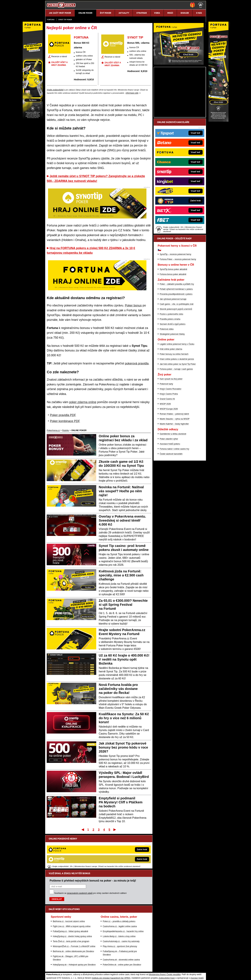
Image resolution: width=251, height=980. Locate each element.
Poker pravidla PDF (63, 415)
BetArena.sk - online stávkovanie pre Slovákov (73, 917)
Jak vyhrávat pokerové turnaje (173, 338)
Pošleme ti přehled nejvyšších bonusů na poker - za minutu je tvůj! (93, 846)
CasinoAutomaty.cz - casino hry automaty (121, 907)
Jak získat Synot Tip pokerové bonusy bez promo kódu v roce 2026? (123, 747)
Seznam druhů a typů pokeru (173, 363)
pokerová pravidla (137, 363)
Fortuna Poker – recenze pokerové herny (178, 298)
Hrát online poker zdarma (171, 388)
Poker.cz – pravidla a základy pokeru (119, 887)
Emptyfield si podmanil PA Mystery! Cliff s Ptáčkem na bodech (121, 802)
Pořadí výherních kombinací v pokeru (176, 328)
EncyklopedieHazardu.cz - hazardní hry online (123, 897)
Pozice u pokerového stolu (172, 353)
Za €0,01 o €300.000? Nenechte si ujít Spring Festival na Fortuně (123, 605)
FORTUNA (81, 37)
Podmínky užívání (94, 975)
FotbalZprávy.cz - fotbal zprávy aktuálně (71, 897)
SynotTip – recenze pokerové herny (176, 293)
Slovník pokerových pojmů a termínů (176, 348)
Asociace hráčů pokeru (170, 483)
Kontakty (58, 975)
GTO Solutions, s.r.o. (176, 975)
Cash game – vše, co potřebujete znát (177, 343)
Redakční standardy (74, 975)
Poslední (115, 830)
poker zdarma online (83, 402)
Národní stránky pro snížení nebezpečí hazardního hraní (165, 968)
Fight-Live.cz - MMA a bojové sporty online (72, 892)
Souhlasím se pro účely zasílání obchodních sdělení (91, 859)
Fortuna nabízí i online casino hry (175, 488)
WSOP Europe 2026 (169, 448)
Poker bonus (133, 305)
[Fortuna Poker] (179, 103)
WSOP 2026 (165, 443)
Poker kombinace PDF (65, 421)
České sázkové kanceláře (171, 493)
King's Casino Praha (169, 433)
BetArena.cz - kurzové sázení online (69, 887)
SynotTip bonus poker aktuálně (174, 308)
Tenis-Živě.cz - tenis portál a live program (71, 907)
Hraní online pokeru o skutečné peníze (177, 398)
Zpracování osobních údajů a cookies (122, 975)
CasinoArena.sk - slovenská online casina (121, 925)
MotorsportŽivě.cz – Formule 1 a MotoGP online (74, 912)
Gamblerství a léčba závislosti (173, 473)
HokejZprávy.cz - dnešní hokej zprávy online (72, 902)
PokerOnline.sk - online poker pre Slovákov (122, 930)
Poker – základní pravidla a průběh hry (177, 323)
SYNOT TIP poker (65, 20)
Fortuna (51, 20)
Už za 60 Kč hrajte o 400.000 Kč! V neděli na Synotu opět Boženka (124, 659)
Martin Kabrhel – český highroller (174, 463)
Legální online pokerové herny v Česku (177, 383)
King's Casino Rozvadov (171, 428)
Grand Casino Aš (167, 438)
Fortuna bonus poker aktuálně (173, 313)
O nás (48, 975)
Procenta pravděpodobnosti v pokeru (176, 333)
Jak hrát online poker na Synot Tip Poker (178, 403)
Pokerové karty (166, 423)
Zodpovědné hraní (167, 943)
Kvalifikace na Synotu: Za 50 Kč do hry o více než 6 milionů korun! (124, 718)
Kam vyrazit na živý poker (171, 418)
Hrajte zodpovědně (55, 90)
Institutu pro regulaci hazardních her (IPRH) (111, 943)
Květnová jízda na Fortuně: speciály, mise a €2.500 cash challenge (121, 575)
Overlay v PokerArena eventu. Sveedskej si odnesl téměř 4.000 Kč (122, 520)
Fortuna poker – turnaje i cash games (176, 408)
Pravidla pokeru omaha (170, 358)
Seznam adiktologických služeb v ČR (109, 968)
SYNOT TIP (135, 37)
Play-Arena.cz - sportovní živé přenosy (120, 912)
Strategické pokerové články (172, 373)
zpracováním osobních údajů (80, 859)
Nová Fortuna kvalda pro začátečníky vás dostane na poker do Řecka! (118, 689)
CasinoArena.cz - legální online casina (120, 892)
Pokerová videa (167, 368)
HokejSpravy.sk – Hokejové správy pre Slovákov (74, 930)
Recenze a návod (59, 56)
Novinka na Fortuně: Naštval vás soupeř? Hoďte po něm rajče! (121, 491)
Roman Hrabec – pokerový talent (174, 453)
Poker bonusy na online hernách (174, 393)
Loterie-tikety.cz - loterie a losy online (119, 902)
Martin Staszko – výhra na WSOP (175, 458)
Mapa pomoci (133, 968)
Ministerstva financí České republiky (165, 940)
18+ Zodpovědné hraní (152, 975)
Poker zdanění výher (169, 478)
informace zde (132, 93)
